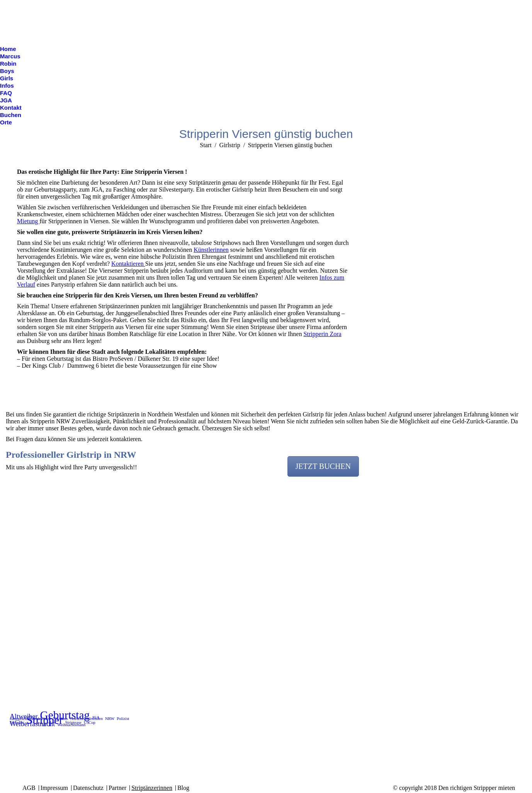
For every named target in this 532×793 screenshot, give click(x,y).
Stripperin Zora (322, 334)
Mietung (28, 221)
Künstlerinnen (211, 250)
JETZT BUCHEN (323, 466)
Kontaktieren (128, 264)
